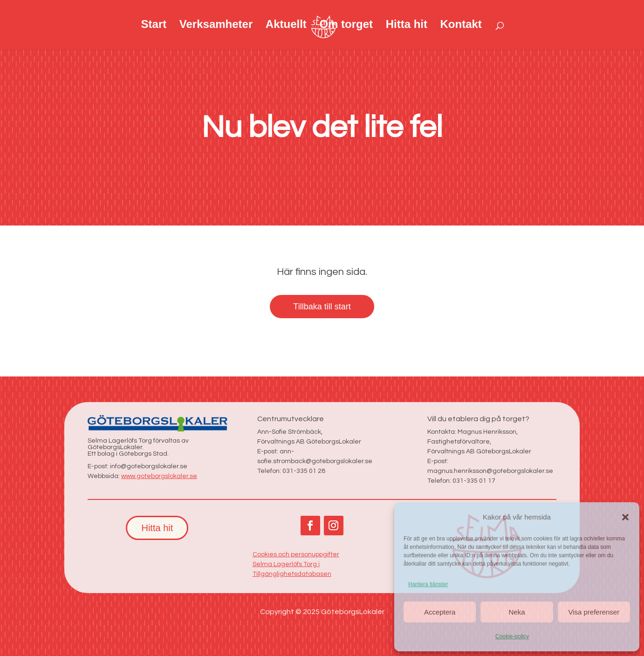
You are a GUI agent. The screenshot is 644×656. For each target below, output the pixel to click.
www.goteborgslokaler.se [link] (159, 476)
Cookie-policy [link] (512, 636)
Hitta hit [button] (157, 528)
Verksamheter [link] (216, 26)
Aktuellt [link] (286, 26)
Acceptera (440, 612)
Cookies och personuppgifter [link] (296, 554)
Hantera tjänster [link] (428, 584)
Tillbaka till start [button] (322, 307)
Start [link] (154, 26)
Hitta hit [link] (407, 26)
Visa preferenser (594, 612)
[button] (625, 517)
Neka (517, 612)
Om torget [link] (346, 26)
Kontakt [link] (461, 26)
